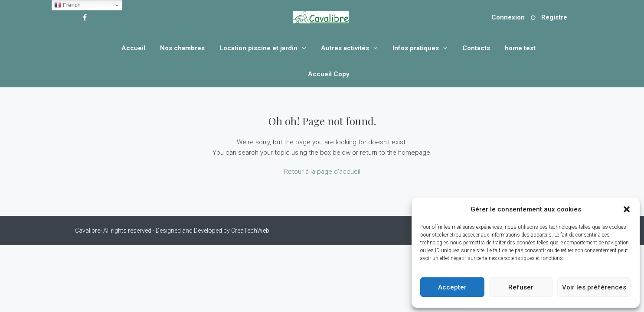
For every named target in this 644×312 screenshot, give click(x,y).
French (67, 5)
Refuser (521, 287)
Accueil (133, 48)
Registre (554, 17)
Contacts (476, 48)
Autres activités (345, 48)
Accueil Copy (329, 74)
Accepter (452, 287)
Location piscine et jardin (258, 48)
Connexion (508, 17)
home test (520, 48)
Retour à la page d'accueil (322, 172)
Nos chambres (182, 48)
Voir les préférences (594, 287)
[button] (627, 209)
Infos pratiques (416, 48)
